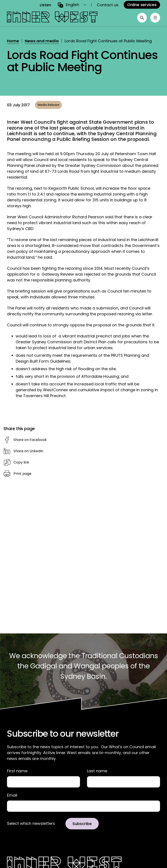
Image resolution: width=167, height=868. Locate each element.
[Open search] (141, 18)
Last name (97, 771)
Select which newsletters (31, 824)
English (73, 5)
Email (12, 796)
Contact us (108, 5)
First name (17, 771)
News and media (42, 41)
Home (13, 41)
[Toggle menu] (155, 18)
